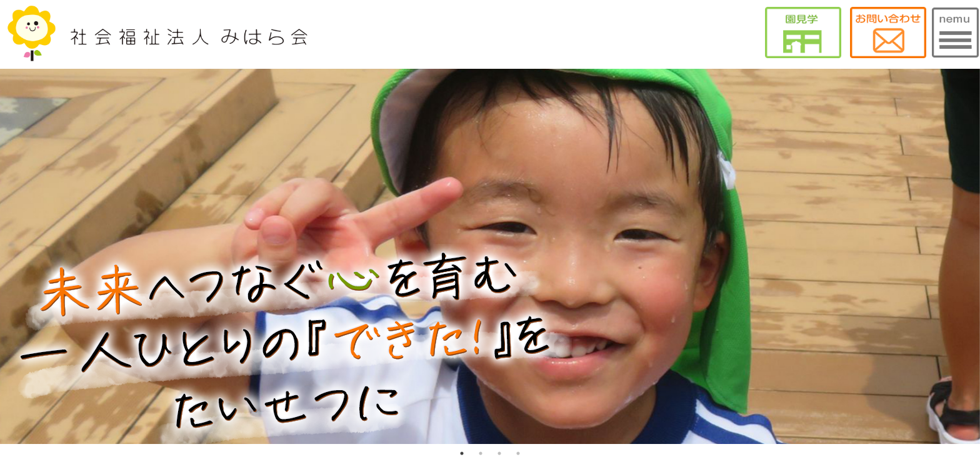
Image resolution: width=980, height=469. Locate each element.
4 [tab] (518, 453)
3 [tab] (499, 453)
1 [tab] (462, 453)
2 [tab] (481, 453)
